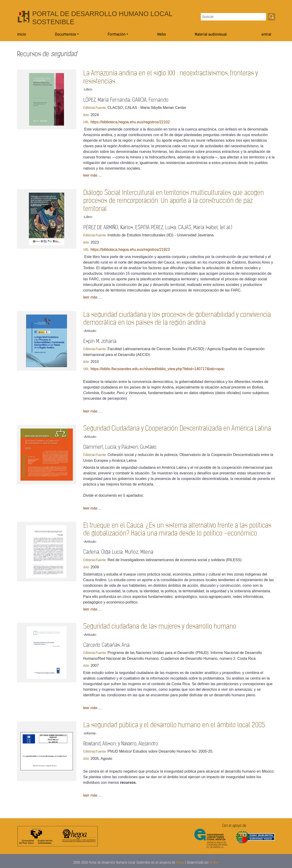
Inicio (22, 35)
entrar (267, 35)
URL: (86, 122)
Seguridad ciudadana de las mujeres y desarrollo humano (160, 627)
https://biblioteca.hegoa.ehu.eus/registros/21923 (130, 250)
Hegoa (180, 863)
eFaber (214, 863)
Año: (86, 115)
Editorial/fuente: (95, 108)
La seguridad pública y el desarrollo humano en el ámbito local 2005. (175, 725)
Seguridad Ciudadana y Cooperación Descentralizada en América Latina (177, 429)
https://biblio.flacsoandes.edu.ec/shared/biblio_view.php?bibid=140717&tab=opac (158, 369)
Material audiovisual (211, 35)
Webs (161, 35)
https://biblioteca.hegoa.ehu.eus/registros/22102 (130, 122)
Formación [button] (117, 35)
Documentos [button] (65, 35)
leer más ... (92, 175)
